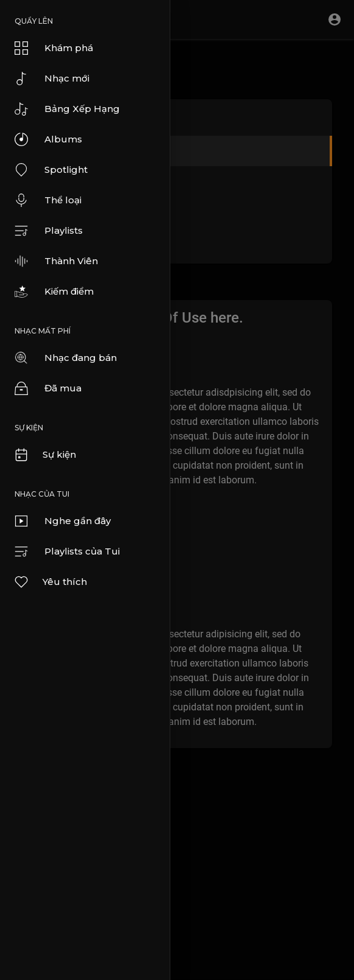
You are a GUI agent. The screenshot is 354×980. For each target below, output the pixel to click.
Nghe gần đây (63, 521)
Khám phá (54, 48)
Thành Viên (56, 261)
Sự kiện (45, 455)
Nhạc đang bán (66, 358)
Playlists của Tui (67, 551)
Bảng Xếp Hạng (67, 109)
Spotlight (51, 170)
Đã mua (48, 388)
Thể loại (48, 200)
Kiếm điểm (54, 292)
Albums (48, 139)
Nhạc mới (52, 79)
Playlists (49, 231)
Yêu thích (50, 582)
